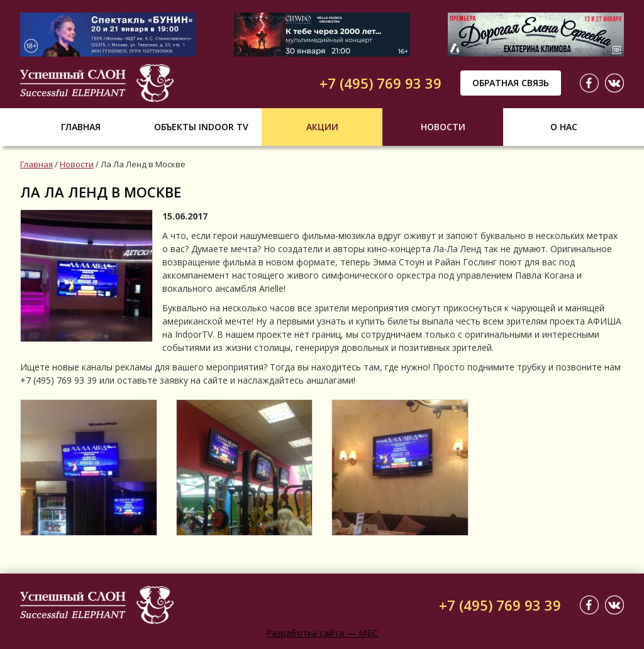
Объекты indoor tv (201, 127)
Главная (81, 127)
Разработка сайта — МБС (322, 633)
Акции (322, 127)
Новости (443, 127)
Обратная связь (511, 83)
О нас (564, 127)
